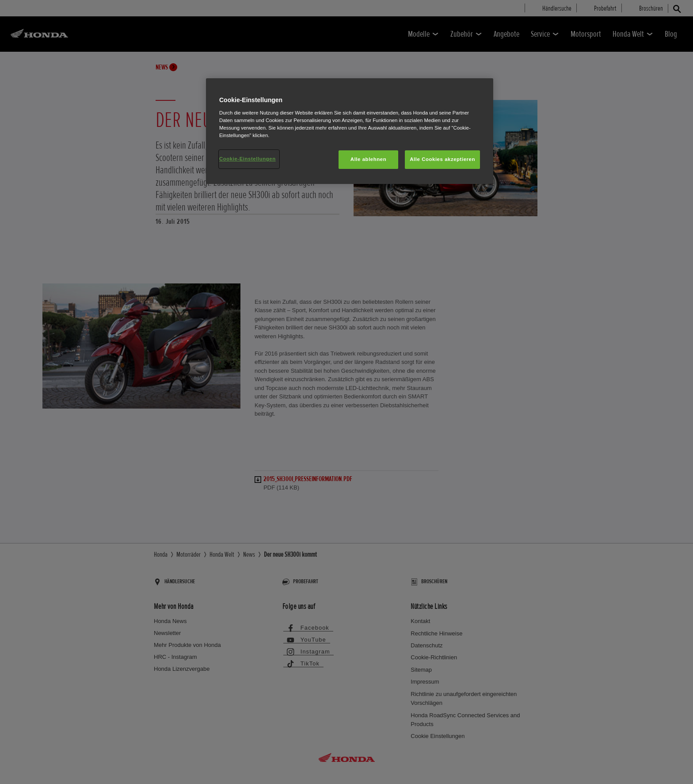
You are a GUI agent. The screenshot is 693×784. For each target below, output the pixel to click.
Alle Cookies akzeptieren (442, 159)
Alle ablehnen (368, 159)
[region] (350, 131)
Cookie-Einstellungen (247, 159)
